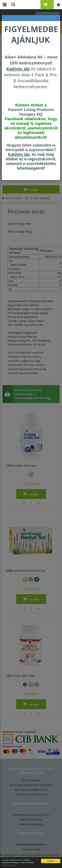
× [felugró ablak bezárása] (57, 18)
